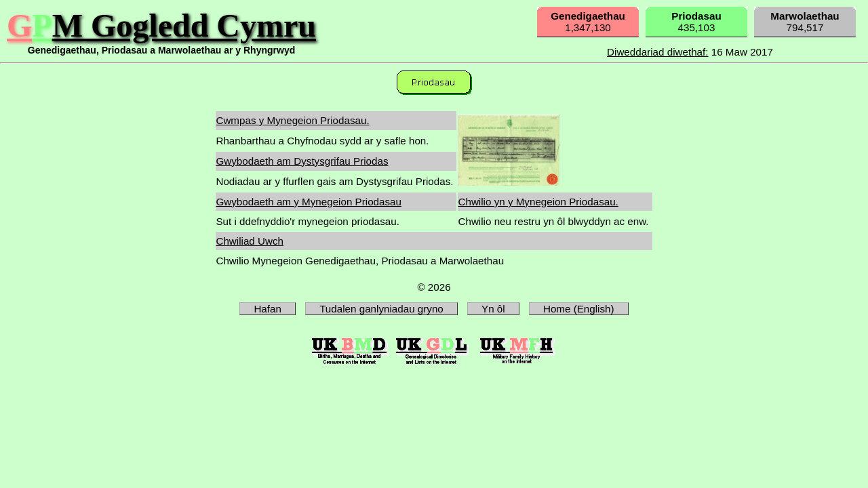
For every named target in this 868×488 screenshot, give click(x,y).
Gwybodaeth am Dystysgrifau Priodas (302, 161)
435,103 (696, 22)
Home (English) (579, 309)
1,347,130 (588, 22)
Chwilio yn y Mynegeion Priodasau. (538, 202)
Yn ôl (493, 309)
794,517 (805, 22)
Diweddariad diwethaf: (657, 52)
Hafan (268, 309)
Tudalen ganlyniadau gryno (381, 309)
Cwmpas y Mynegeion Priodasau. (292, 120)
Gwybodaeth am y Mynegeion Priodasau (309, 202)
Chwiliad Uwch (250, 241)
